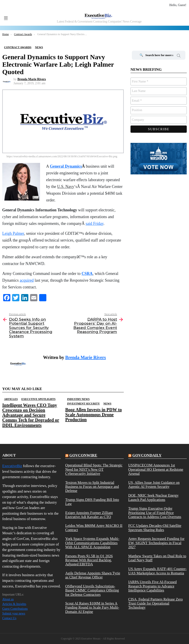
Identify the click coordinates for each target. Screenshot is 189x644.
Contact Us (9, 618)
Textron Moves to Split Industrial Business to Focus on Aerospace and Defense (92, 487)
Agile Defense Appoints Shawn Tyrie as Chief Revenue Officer (93, 575)
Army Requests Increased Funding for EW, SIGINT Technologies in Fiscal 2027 (156, 543)
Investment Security (83, 404)
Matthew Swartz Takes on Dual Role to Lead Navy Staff (157, 558)
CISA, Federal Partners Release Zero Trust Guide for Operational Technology (155, 604)
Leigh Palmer (13, 233)
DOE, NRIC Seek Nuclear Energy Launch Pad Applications (153, 498)
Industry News (78, 399)
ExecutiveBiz (12, 466)
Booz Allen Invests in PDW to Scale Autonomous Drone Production (93, 415)
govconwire (83, 455)
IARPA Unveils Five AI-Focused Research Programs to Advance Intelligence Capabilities (152, 586)
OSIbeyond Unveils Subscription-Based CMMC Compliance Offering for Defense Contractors (92, 590)
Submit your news (14, 613)
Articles (11, 399)
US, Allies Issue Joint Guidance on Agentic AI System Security (154, 485)
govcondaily (147, 455)
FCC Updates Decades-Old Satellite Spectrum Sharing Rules (155, 528)
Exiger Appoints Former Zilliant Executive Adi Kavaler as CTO (89, 515)
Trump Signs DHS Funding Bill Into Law (92, 502)
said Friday (94, 224)
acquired (27, 280)
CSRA (87, 274)
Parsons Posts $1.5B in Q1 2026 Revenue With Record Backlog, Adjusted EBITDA (89, 560)
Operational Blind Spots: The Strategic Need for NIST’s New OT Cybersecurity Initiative (94, 469)
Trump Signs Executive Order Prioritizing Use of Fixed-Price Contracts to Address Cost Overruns (155, 513)
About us (8, 599)
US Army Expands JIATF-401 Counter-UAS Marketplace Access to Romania (157, 571)
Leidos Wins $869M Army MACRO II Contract (94, 528)
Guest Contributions (15, 609)
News (107, 404)
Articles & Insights (14, 604)
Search (179, 56)
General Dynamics (66, 166)
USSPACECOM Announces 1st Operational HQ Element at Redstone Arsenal (156, 469)
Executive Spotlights (38, 399)
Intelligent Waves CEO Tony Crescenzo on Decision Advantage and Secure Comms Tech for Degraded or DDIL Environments (31, 415)
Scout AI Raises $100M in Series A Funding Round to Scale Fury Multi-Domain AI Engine (92, 608)
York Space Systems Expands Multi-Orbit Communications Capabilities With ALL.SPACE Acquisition (92, 543)
